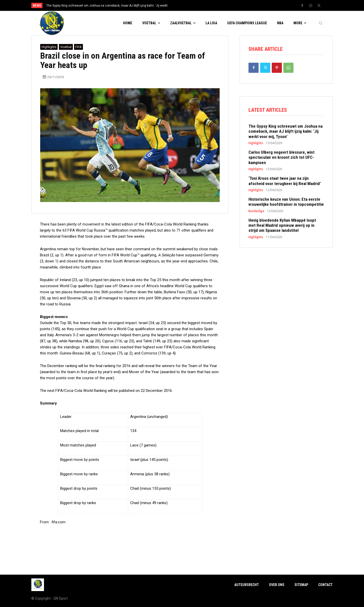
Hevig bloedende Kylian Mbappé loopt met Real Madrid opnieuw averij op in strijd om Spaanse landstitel (282, 225)
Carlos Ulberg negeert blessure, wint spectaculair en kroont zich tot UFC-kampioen (281, 157)
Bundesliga (256, 211)
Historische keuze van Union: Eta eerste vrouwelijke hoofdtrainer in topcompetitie (286, 202)
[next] (199, 5)
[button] (321, 23)
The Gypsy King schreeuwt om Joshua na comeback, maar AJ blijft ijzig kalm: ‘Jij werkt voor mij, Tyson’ (286, 131)
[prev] (191, 5)
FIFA (78, 47)
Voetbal (66, 47)
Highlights (49, 47)
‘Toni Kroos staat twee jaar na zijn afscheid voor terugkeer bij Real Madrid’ (285, 181)
